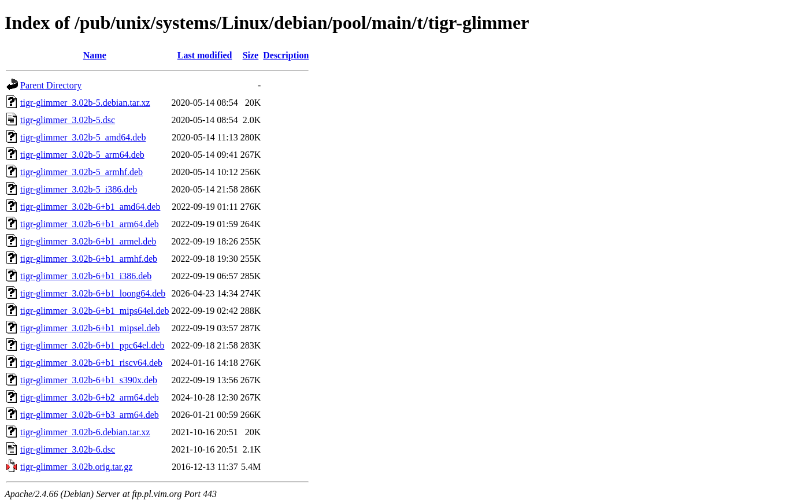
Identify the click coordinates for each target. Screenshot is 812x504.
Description (286, 55)
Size (251, 55)
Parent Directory (51, 85)
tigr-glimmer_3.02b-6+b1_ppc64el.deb (92, 345)
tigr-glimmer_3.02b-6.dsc (68, 449)
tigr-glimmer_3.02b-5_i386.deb (79, 189)
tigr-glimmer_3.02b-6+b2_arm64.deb (90, 397)
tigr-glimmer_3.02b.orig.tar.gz (76, 467)
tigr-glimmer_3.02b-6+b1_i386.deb (86, 276)
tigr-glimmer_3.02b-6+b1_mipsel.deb (90, 328)
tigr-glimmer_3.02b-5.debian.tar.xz (85, 103)
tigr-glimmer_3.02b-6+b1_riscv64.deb (91, 363)
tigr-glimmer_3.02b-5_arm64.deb (82, 155)
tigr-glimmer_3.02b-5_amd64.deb (83, 137)
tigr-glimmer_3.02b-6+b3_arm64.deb (90, 415)
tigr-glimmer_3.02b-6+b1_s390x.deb (89, 380)
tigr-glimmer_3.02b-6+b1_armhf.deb (89, 259)
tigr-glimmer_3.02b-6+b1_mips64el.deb (95, 311)
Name (95, 55)
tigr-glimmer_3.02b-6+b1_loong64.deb (93, 293)
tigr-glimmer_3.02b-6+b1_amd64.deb (90, 207)
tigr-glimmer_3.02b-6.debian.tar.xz (85, 432)
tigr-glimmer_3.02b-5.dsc (68, 120)
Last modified (205, 55)
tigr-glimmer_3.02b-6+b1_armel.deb (88, 241)
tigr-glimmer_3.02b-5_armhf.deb (81, 172)
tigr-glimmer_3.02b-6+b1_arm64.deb (90, 224)
